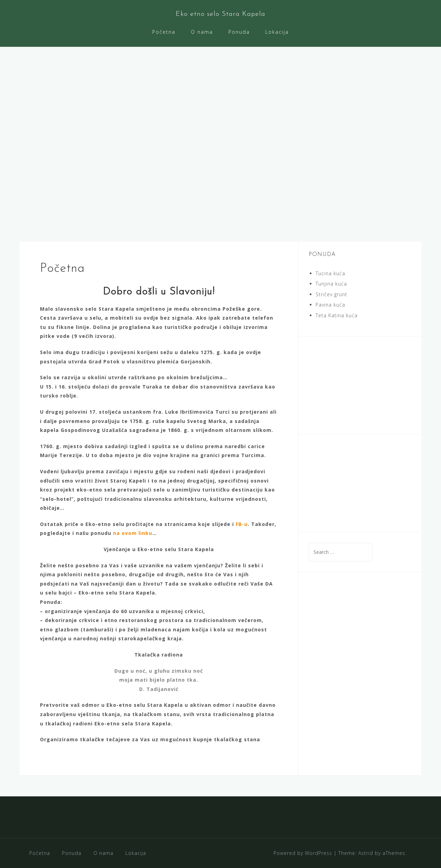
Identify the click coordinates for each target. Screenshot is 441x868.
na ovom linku (133, 533)
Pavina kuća (330, 305)
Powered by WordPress (303, 853)
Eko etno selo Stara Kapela (220, 14)
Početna (164, 32)
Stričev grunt (331, 294)
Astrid (366, 853)
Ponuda (239, 32)
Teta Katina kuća (337, 315)
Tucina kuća (330, 273)
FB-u (242, 524)
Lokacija (277, 32)
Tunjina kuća (331, 284)
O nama (202, 32)
